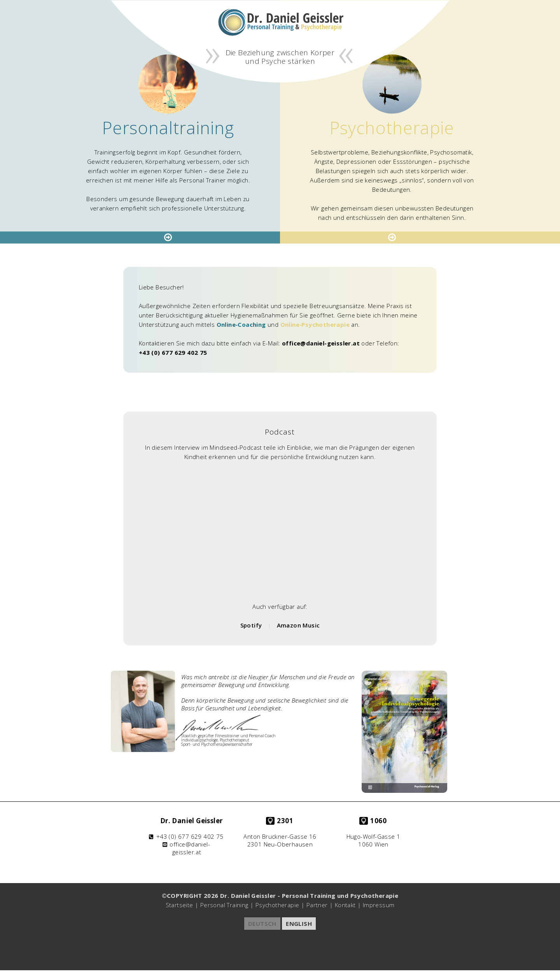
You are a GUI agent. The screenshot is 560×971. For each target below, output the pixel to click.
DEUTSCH (262, 924)
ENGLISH (299, 924)
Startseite (179, 905)
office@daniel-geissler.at (321, 343)
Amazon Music (298, 625)
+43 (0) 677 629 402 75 (173, 352)
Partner (317, 905)
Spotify (251, 625)
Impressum (379, 905)
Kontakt (345, 905)
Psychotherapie (277, 905)
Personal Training (224, 905)
